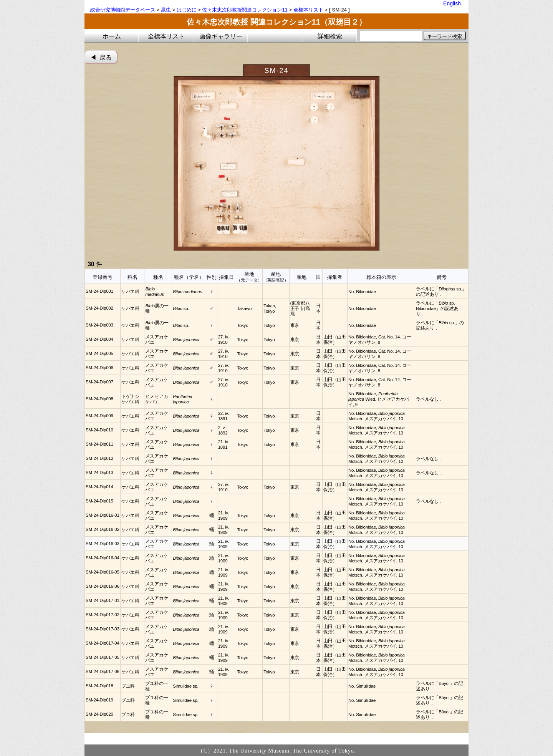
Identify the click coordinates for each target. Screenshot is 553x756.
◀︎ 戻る (101, 57)
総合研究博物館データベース (123, 10)
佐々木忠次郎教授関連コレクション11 (245, 10)
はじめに (187, 10)
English (452, 3)
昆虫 (166, 10)
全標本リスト (308, 10)
